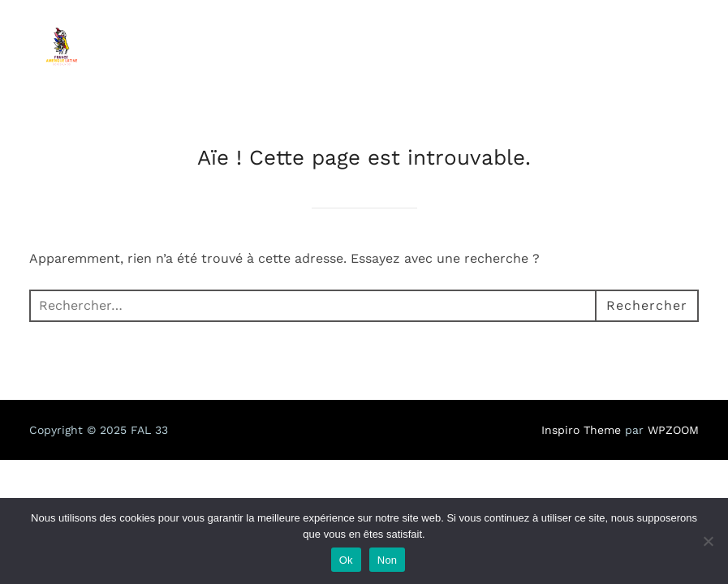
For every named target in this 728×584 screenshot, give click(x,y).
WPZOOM (673, 430)
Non (388, 560)
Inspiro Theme (581, 430)
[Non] (708, 541)
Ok (346, 560)
